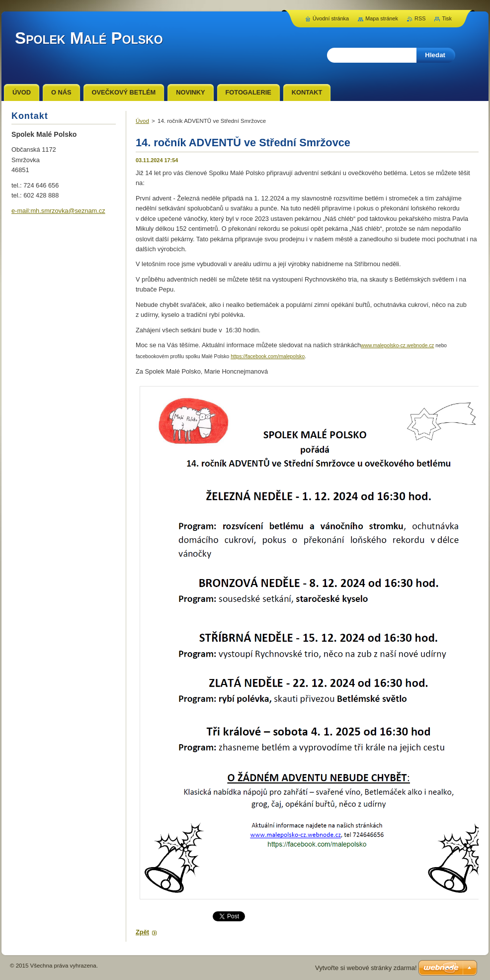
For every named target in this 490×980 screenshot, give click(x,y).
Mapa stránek (382, 18)
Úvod (142, 121)
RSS (420, 18)
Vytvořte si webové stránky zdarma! (366, 968)
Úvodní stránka (331, 18)
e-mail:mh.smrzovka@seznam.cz (58, 211)
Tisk (447, 18)
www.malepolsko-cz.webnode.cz (397, 345)
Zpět (142, 932)
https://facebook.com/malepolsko (268, 356)
